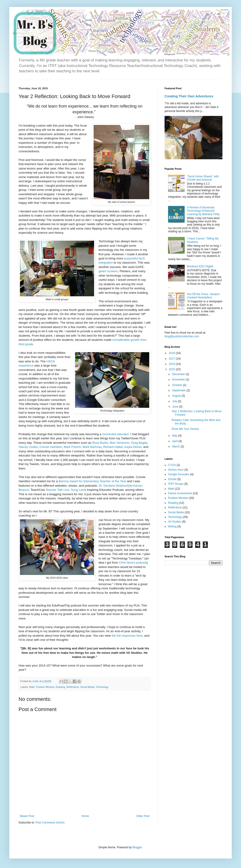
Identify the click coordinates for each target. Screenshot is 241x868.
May (175, 436)
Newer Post (27, 816)
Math (32, 687)
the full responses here (127, 636)
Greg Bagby (139, 443)
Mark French (72, 447)
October (178, 385)
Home (85, 816)
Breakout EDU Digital (200, 266)
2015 (172, 369)
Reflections (73, 687)
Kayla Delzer (133, 447)
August (177, 396)
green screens (108, 271)
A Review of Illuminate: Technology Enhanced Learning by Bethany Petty (203, 211)
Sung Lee (77, 490)
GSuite (172, 479)
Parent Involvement (180, 493)
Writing (172, 527)
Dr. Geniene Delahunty (114, 486)
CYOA (172, 465)
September (179, 390)
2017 (172, 359)
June (176, 407)
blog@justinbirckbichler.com (182, 336)
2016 (172, 364)
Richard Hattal (113, 447)
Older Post (143, 816)
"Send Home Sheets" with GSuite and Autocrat (203, 178)
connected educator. (116, 434)
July (175, 401)
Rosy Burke (100, 443)
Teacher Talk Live (57, 490)
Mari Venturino (119, 443)
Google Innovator (179, 474)
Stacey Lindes (28, 447)
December (179, 374)
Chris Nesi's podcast (133, 563)
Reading (60, 687)
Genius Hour (176, 470)
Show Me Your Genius (185, 429)
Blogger (137, 847)
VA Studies (175, 522)
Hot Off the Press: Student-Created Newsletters (204, 296)
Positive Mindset (45, 687)
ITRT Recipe (176, 484)
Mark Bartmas (92, 447)
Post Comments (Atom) (50, 823)
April (175, 441)
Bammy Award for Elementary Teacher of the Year (92, 481)
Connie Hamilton (51, 447)
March (176, 447)
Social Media (87, 687)
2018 (172, 353)
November (179, 380)
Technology (102, 687)
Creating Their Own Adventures (189, 96)
